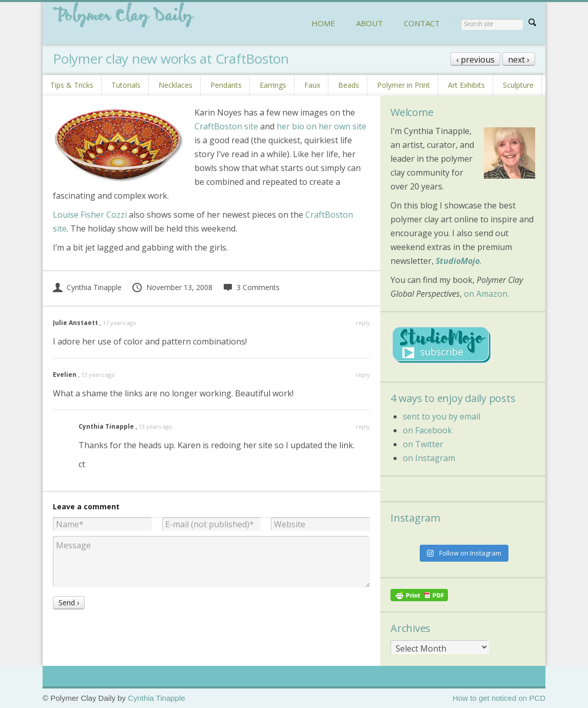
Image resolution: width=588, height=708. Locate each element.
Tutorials (126, 85)
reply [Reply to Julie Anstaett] (363, 323)
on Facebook (427, 430)
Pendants (226, 85)
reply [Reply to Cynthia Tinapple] (363, 426)
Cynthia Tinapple (87, 287)
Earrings (273, 85)
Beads (349, 85)
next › (519, 60)
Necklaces (175, 85)
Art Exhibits (466, 85)
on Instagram (429, 458)
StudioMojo (458, 261)
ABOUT (369, 23)
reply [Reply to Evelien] (363, 375)
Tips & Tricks (72, 85)
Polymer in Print (404, 85)
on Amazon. (486, 294)
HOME (323, 23)
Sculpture (518, 85)
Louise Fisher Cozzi (90, 215)
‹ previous (475, 60)
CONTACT (422, 23)
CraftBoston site (226, 126)
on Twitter (423, 444)
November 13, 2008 (172, 287)
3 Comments (251, 287)
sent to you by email (442, 416)
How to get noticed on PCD (499, 698)
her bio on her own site (321, 126)
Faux (312, 85)
